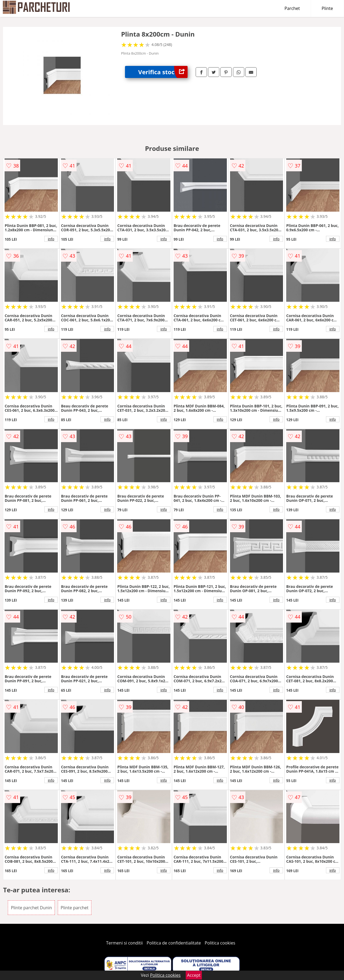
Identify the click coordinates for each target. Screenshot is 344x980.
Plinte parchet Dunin (31, 908)
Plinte (327, 8)
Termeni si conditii (125, 943)
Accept (194, 975)
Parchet (292, 8)
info (51, 239)
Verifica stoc (163, 72)
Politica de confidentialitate (174, 943)
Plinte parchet (75, 908)
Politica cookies (220, 943)
